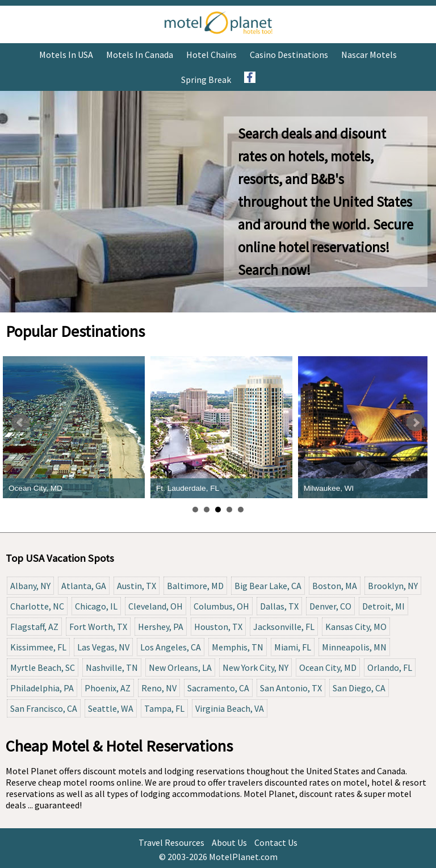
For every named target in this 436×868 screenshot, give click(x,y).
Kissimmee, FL (38, 647)
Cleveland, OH (156, 606)
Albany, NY (30, 586)
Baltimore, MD (195, 586)
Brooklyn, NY (393, 586)
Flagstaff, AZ (34, 627)
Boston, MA (335, 586)
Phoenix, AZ (108, 688)
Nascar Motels (369, 55)
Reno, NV (159, 688)
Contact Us (276, 842)
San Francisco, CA (44, 708)
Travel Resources (171, 842)
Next (416, 423)
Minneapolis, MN (354, 647)
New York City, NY (255, 667)
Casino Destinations (289, 55)
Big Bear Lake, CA (268, 586)
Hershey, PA (161, 627)
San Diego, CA (359, 688)
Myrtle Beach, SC (43, 667)
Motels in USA (66, 55)
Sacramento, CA (218, 688)
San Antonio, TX (291, 688)
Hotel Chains (211, 55)
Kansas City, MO (356, 627)
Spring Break (206, 80)
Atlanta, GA (84, 586)
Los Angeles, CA (171, 647)
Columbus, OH (221, 606)
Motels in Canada (140, 55)
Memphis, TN (238, 647)
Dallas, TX (279, 606)
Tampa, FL (164, 708)
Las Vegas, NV (103, 647)
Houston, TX (218, 627)
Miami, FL (293, 647)
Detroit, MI (383, 606)
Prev (20, 423)
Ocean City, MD (328, 667)
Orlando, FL (390, 667)
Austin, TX (137, 586)
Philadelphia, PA (42, 688)
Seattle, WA (111, 708)
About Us (229, 842)
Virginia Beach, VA (230, 708)
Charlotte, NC (37, 606)
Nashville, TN (112, 667)
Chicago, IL (96, 606)
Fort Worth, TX (98, 627)
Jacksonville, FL (284, 627)
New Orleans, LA (180, 667)
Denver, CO (330, 606)
